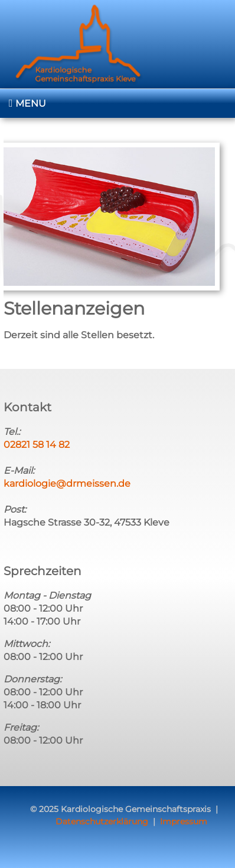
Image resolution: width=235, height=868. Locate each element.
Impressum (184, 821)
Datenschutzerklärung (102, 821)
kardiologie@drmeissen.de (67, 483)
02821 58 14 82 (37, 445)
